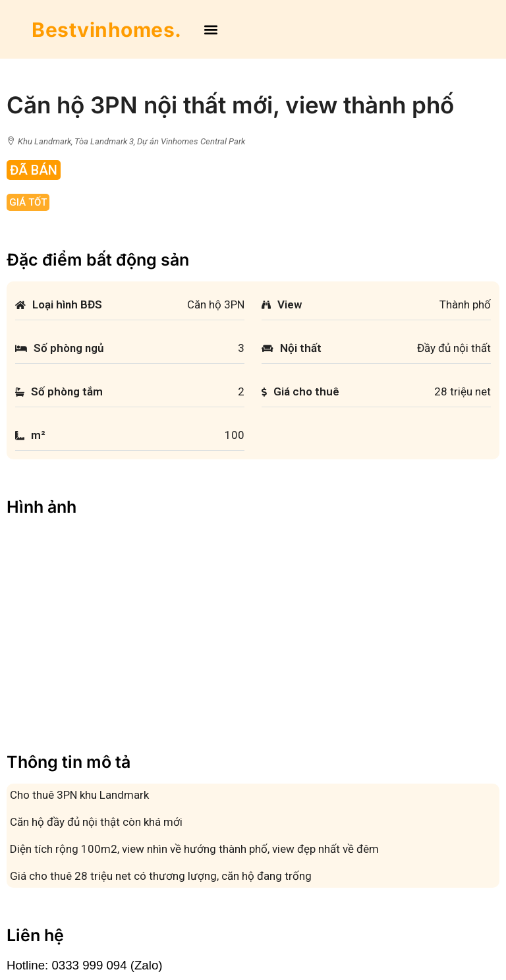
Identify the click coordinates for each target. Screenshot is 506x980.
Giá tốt (28, 202)
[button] (211, 29)
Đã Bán (34, 170)
